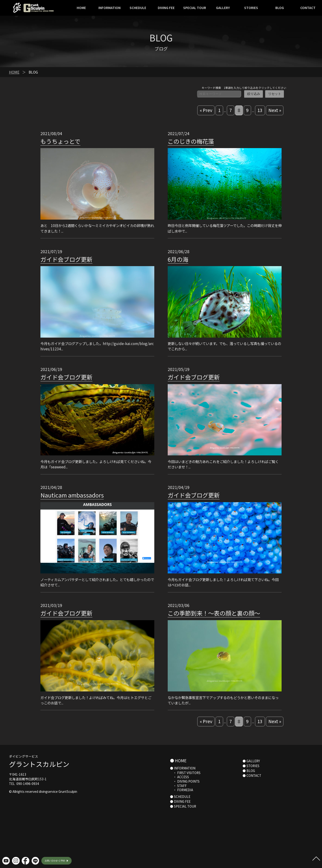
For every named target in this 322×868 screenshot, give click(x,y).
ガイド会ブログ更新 (66, 259)
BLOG (280, 8)
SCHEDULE (138, 8)
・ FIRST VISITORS (185, 773)
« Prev (206, 110)
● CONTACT (252, 775)
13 (260, 110)
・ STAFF (178, 786)
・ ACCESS (179, 777)
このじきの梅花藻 (191, 141)
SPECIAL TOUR (195, 8)
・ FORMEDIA (182, 790)
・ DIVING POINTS (185, 781)
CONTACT (308, 8)
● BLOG (249, 771)
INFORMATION (109, 8)
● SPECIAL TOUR (183, 806)
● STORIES (251, 766)
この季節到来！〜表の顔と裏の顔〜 (214, 613)
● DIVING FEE (180, 801)
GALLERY (223, 8)
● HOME (178, 761)
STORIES (251, 8)
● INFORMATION (183, 768)
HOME (81, 8)
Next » (275, 110)
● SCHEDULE (180, 796)
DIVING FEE (166, 8)
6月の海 (178, 259)
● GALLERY (251, 761)
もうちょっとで (60, 141)
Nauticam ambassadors (72, 495)
